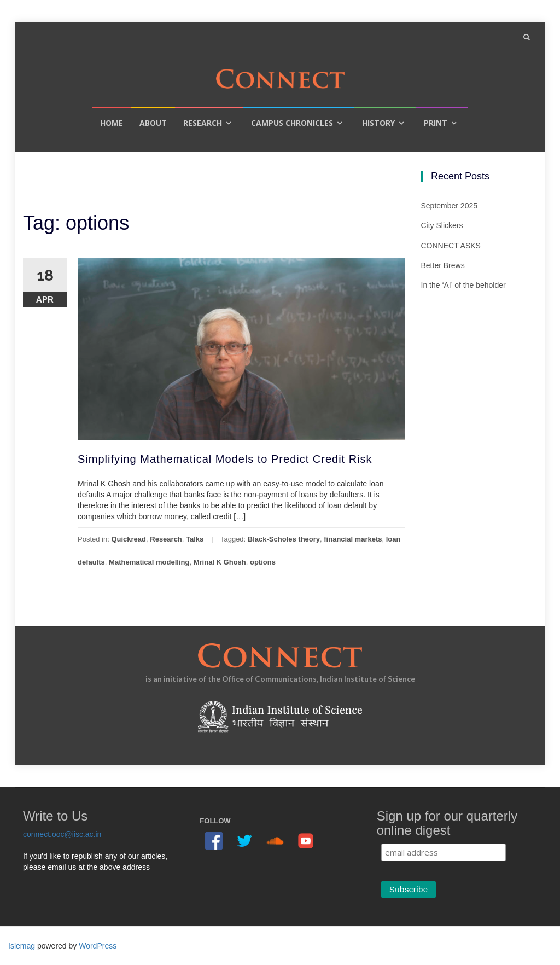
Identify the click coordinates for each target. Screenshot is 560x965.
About (153, 123)
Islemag (22, 946)
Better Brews (443, 265)
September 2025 (450, 206)
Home (112, 123)
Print (436, 123)
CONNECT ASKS (451, 246)
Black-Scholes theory (284, 539)
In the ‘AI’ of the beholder (463, 285)
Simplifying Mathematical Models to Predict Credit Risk (225, 459)
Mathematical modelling (149, 562)
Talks (195, 539)
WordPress (98, 946)
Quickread (129, 539)
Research (203, 123)
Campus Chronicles (292, 123)
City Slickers (442, 225)
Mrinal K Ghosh (220, 562)
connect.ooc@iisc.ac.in (62, 834)
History (378, 123)
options (263, 562)
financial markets (353, 539)
